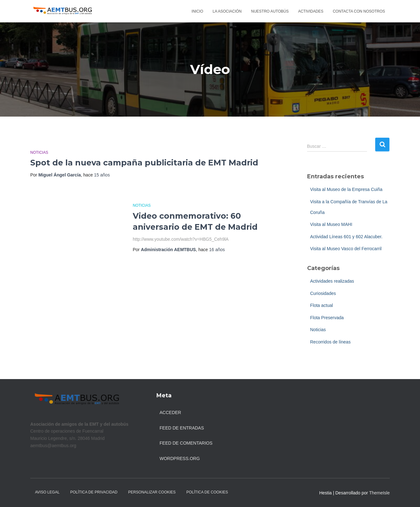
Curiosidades (323, 293)
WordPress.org (180, 458)
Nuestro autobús (270, 11)
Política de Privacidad (94, 492)
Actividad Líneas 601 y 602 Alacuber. (347, 237)
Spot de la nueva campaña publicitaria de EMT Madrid (144, 163)
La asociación (227, 11)
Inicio (198, 11)
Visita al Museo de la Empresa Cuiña (346, 189)
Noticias (39, 153)
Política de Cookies (207, 492)
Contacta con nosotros (359, 11)
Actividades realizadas (332, 281)
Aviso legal (47, 492)
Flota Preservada (327, 318)
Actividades (311, 11)
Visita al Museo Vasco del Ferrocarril (346, 249)
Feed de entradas (182, 428)
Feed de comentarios (186, 443)
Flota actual (322, 305)
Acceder (170, 412)
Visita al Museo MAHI (331, 224)
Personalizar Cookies (152, 492)
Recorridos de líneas (330, 342)
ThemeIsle (379, 493)
